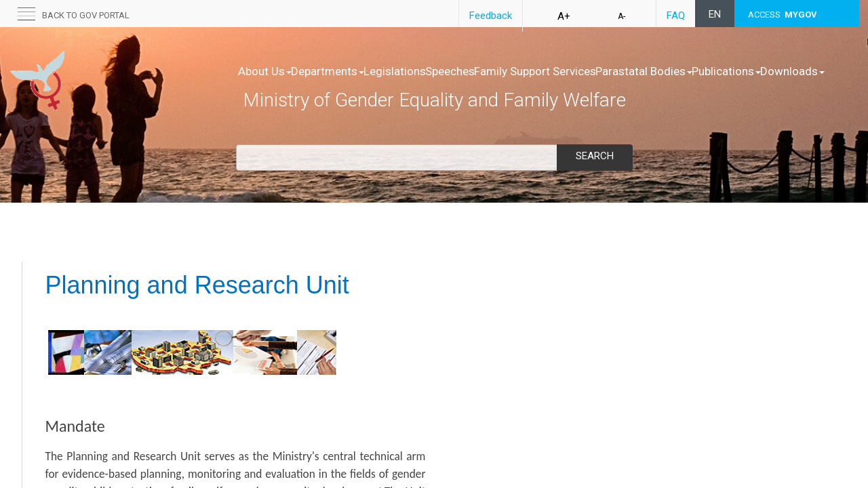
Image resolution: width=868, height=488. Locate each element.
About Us (265, 71)
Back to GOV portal (86, 15)
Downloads (353, 85)
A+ (564, 16)
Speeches (493, 71)
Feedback (491, 16)
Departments (342, 71)
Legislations (423, 71)
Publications (273, 85)
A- (622, 16)
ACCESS (783, 15)
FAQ (676, 16)
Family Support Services (592, 71)
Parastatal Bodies (715, 71)
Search (595, 156)
